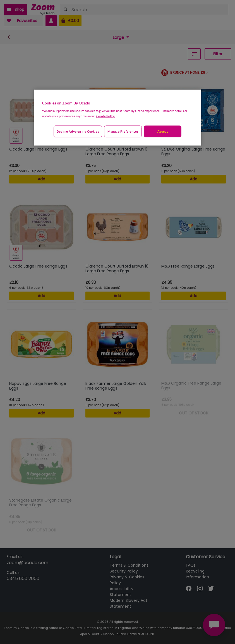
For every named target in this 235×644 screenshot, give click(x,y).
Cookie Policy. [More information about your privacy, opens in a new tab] (106, 116)
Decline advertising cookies (78, 131)
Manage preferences (123, 131)
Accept (163, 131)
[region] (117, 118)
